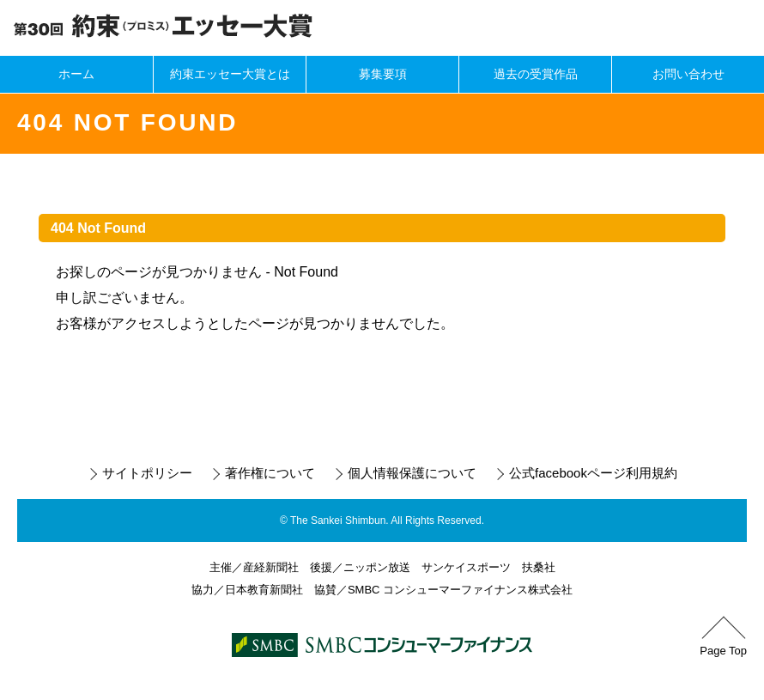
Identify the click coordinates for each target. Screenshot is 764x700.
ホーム (76, 74)
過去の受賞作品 (536, 74)
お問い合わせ (688, 74)
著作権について (270, 473)
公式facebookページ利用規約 (593, 473)
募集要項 (383, 74)
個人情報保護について (412, 473)
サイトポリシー (147, 473)
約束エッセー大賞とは (230, 74)
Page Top (723, 651)
